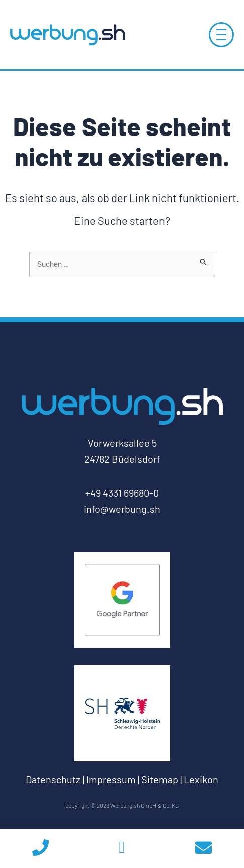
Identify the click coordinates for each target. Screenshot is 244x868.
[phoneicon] (41, 849)
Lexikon (201, 779)
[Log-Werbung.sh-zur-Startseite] (67, 35)
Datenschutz (53, 779)
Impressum (111, 779)
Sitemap (160, 779)
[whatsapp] (122, 849)
